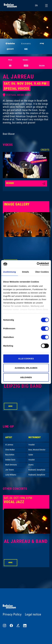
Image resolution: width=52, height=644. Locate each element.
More (10, 406)
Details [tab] (26, 272)
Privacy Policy (12, 614)
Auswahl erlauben (26, 368)
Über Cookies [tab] (42, 272)
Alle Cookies (26, 358)
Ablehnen (26, 377)
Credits (45, 150)
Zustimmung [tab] (9, 272)
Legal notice (33, 614)
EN (38, 5)
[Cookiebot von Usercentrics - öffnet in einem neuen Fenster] (37, 264)
